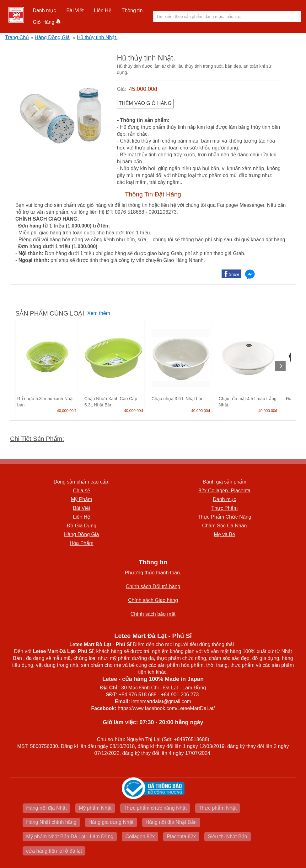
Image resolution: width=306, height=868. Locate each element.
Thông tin (132, 10)
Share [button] (234, 275)
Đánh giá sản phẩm (225, 482)
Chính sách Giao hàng (153, 600)
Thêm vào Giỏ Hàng (145, 103)
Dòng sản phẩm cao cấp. (82, 482)
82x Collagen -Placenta (225, 491)
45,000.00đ (143, 89)
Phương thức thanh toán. (153, 573)
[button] (44, 11)
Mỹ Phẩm (82, 499)
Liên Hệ (102, 10)
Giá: (122, 89)
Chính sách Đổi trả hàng (153, 586)
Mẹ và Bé (224, 534)
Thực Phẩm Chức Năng (225, 517)
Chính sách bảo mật (153, 614)
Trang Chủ (17, 37)
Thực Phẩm (224, 508)
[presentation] (280, 366)
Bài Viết (75, 10)
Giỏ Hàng (47, 22)
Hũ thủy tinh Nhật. (97, 37)
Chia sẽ (82, 491)
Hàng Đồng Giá (52, 37)
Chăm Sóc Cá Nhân (224, 526)
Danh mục (44, 10)
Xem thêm (99, 313)
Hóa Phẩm (82, 543)
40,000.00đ (66, 411)
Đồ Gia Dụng (81, 526)
